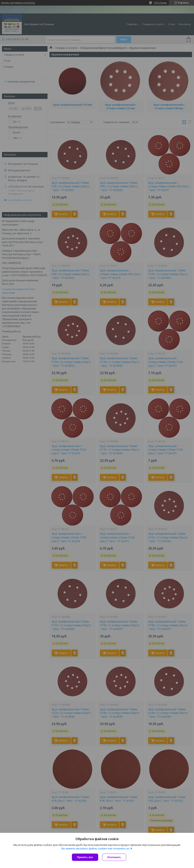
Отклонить (112, 857)
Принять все (85, 857)
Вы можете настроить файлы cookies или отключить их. (96, 846)
